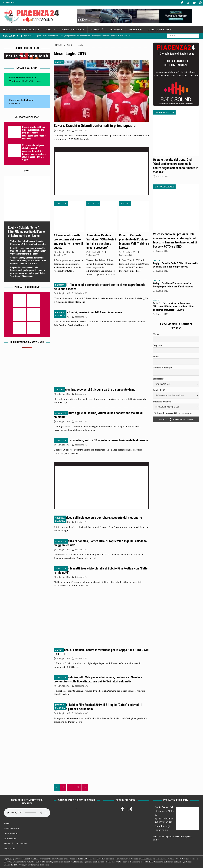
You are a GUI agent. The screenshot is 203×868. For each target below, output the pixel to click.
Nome (156, 334)
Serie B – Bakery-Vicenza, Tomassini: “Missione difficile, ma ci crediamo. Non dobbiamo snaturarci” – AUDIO (28, 261)
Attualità (97, 30)
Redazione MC (81, 686)
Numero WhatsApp (162, 368)
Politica (134, 30)
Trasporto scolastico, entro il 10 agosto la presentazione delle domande (102, 440)
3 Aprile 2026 (162, 176)
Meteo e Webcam (159, 30)
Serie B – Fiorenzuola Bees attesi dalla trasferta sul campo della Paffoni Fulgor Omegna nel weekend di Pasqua (28, 251)
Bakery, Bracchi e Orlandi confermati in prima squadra (95, 126)
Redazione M (80, 394)
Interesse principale (163, 402)
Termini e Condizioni (40, 865)
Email (156, 356)
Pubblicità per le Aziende (15, 843)
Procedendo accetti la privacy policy (175, 413)
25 (78, 787)
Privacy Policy (25, 865)
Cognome (158, 345)
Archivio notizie (11, 828)
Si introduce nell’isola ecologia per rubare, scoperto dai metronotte (99, 518)
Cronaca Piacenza (28, 30)
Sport (49, 30)
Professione (159, 379)
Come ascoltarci (11, 834)
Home (7, 30)
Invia (38, 81)
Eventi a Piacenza (73, 30)
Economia (116, 30)
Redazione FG (81, 131)
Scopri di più (161, 830)
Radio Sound (9, 3)
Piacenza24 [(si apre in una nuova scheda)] (15, 103)
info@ (167, 826)
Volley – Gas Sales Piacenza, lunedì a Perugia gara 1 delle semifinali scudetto (173, 285)
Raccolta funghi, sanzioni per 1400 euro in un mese (89, 312)
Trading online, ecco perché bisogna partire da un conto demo (96, 389)
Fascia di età (159, 390)
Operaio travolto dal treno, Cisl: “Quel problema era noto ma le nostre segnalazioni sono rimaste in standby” (34, 133)
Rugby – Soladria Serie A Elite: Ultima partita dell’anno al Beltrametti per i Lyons (26, 232)
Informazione (10, 839)
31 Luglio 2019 (63, 131)
